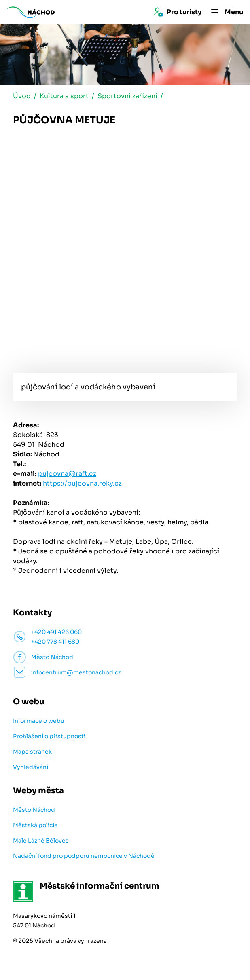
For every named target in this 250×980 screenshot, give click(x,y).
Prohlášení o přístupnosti (49, 736)
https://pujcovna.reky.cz (82, 483)
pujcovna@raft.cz (67, 474)
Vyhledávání (31, 767)
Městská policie (35, 825)
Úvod (22, 96)
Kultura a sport (64, 96)
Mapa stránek (32, 752)
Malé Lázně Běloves (41, 841)
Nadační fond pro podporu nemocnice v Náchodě (84, 856)
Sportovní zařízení (127, 96)
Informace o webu (39, 721)
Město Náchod (34, 810)
